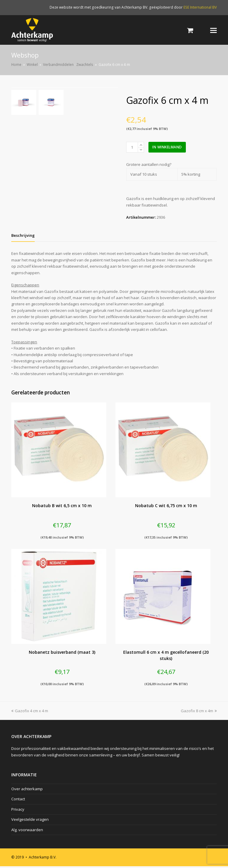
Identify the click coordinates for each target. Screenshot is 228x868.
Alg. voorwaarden (27, 831)
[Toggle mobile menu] (213, 30)
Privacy (18, 811)
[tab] (23, 237)
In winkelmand (167, 147)
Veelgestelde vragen (30, 821)
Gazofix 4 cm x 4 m (30, 713)
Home (16, 64)
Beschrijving (23, 237)
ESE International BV (200, 7)
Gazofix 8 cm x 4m (199, 713)
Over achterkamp (27, 791)
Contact (18, 801)
